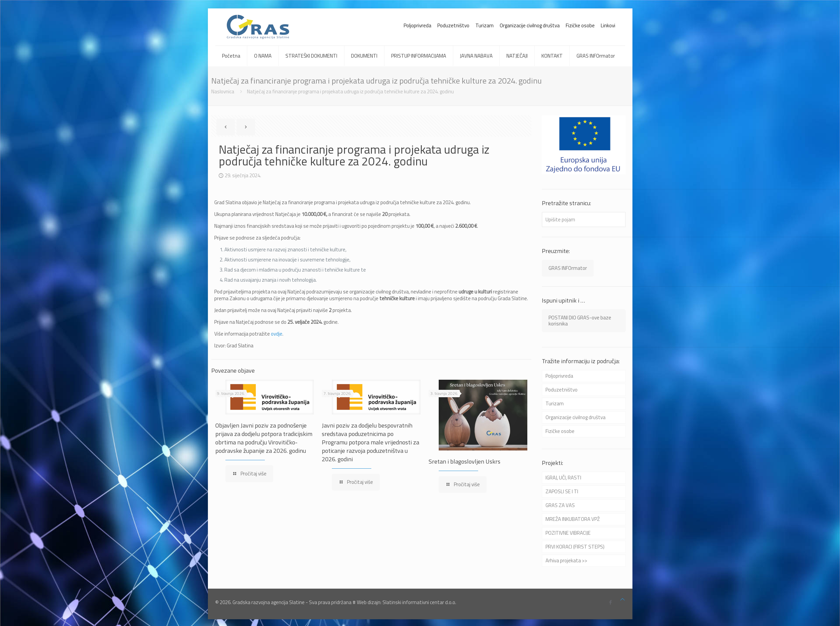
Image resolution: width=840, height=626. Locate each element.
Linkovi (608, 25)
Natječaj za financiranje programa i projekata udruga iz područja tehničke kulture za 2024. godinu (350, 91)
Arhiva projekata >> (566, 560)
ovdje (277, 334)
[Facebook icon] (611, 602)
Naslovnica (223, 91)
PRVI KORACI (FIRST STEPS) (575, 547)
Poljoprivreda (417, 25)
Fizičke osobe (580, 25)
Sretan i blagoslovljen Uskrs (464, 461)
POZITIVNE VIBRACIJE (568, 533)
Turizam (485, 25)
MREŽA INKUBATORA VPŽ (573, 519)
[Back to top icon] (623, 599)
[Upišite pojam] (584, 220)
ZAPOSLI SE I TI (562, 491)
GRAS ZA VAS (560, 505)
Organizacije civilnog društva (530, 25)
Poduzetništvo (453, 25)
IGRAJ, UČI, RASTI (563, 478)
